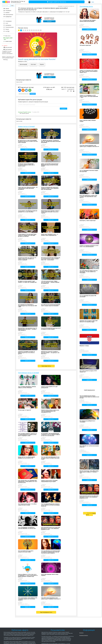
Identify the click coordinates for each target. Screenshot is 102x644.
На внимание (8, 21)
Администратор (83, 451)
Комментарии (8, 41)
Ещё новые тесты (46, 366)
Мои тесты (7, 36)
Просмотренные (8, 15)
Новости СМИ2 (19, 82)
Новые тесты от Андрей (26, 126)
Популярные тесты (86, 6)
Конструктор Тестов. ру (18, 2)
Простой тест (67, 6)
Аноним (82, 50)
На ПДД (6, 31)
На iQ (6, 23)
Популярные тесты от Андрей (28, 373)
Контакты (81, 633)
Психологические (9, 27)
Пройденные (8, 17)
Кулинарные (7, 25)
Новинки (7, 13)
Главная (6, 8)
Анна (81, 100)
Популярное (7, 10)
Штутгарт (33, 64)
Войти (93, 2)
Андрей (61, 6)
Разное (6, 29)
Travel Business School (85, 351)
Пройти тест (28, 149)
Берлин (42, 64)
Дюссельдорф (23, 64)
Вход (6, 60)
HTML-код (49, 89)
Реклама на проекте (84, 635)
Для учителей (8, 47)
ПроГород (82, 401)
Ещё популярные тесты (46, 612)
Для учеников (8, 49)
